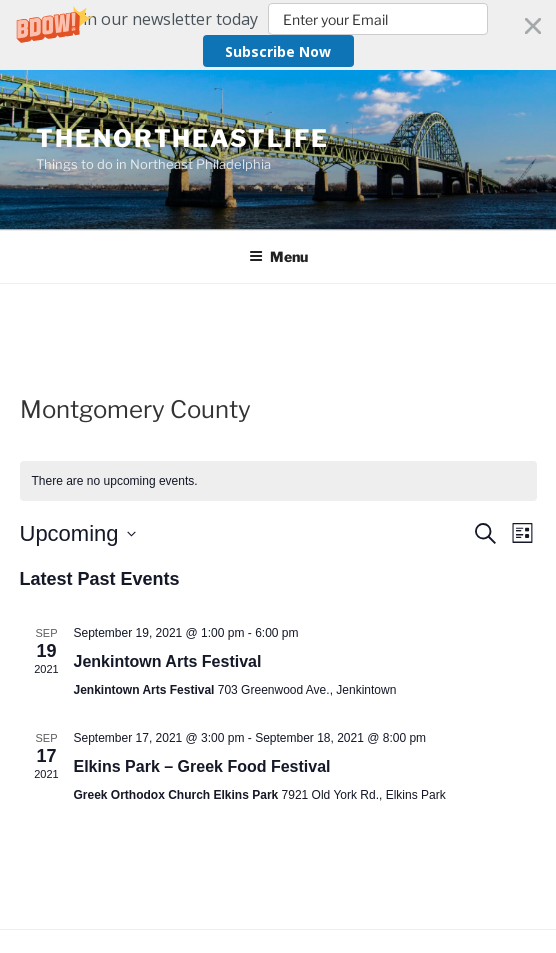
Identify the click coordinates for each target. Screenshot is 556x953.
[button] (278, 35)
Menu (278, 256)
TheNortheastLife (182, 138)
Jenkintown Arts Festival (168, 661)
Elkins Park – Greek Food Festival (202, 766)
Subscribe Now (277, 51)
